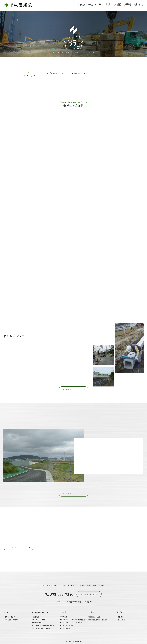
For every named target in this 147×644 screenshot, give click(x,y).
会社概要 (117, 5)
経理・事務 (121, 620)
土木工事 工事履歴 (67, 625)
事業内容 (64, 617)
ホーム (83, 5)
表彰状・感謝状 (10, 617)
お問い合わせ (139, 5)
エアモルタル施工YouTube (42, 628)
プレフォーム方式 (39, 620)
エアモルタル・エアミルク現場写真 (73, 620)
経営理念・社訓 (95, 617)
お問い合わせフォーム (89, 594)
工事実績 (107, 5)
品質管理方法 (37, 623)
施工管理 (121, 617)
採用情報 (128, 5)
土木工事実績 (66, 628)
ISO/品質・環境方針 (12, 620)
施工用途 (36, 617)
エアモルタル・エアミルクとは (42, 612)
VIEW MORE (74, 389)
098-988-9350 (59, 594)
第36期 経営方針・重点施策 (98, 620)
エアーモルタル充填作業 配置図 (43, 625)
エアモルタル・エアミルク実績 (71, 623)
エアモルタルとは (94, 5)
